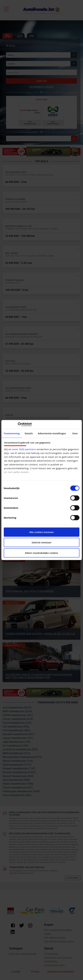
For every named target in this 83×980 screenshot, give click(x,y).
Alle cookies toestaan (41, 532)
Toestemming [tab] (12, 433)
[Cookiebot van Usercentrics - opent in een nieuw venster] (18, 424)
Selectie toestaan (42, 542)
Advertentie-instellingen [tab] (52, 433)
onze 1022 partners (24, 449)
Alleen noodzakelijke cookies (41, 553)
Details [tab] (29, 433)
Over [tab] (75, 433)
